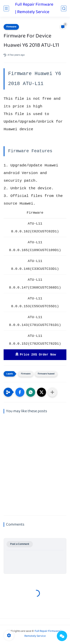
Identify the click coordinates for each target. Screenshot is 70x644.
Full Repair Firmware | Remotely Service (34, 8)
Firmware (11, 27)
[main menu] (6, 8)
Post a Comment (20, 544)
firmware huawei (46, 374)
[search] (64, 8)
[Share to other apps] (52, 392)
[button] (20, 392)
